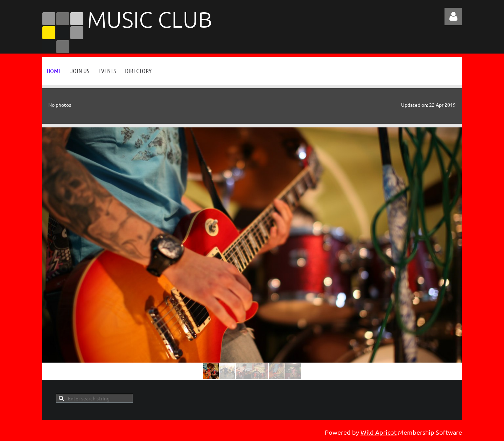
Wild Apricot (379, 432)
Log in (453, 16)
